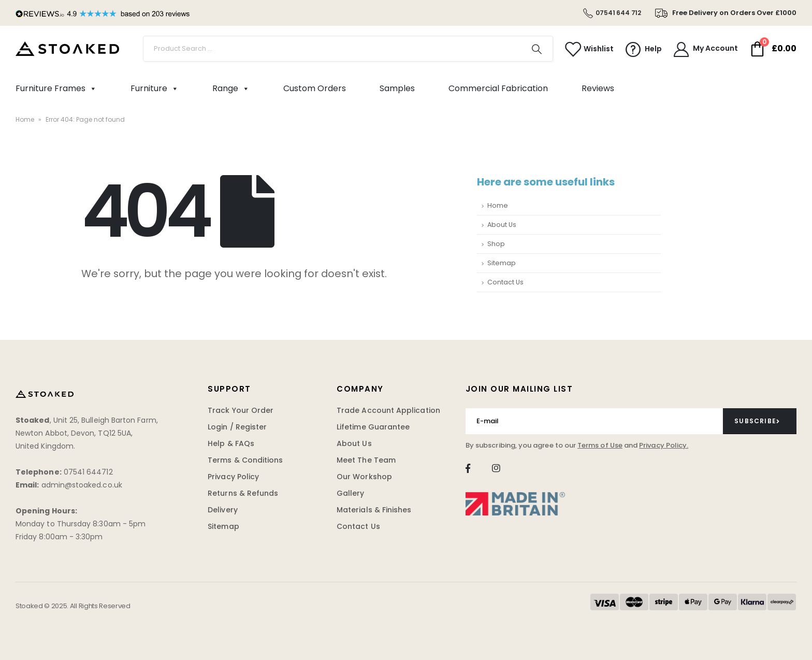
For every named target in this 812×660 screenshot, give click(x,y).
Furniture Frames (56, 89)
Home (25, 119)
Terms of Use (600, 445)
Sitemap (502, 263)
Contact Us (505, 282)
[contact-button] (760, 421)
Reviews (598, 88)
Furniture (155, 89)
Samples (397, 88)
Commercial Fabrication (498, 88)
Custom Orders (315, 88)
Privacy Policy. (664, 445)
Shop (496, 244)
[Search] (537, 49)
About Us (502, 225)
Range (231, 89)
